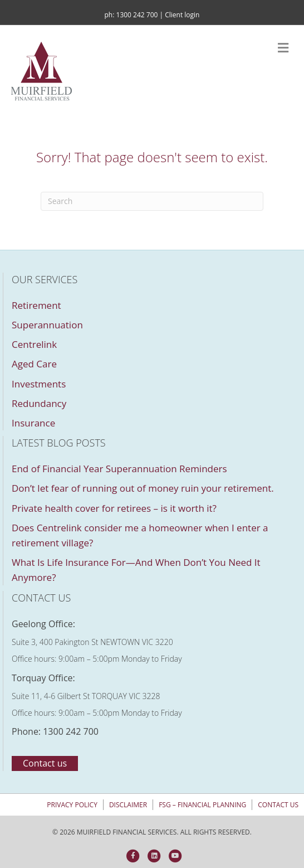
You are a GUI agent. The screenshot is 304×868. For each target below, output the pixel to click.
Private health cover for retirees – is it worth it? (114, 508)
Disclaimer (128, 805)
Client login (182, 15)
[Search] (152, 201)
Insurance (33, 423)
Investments (39, 384)
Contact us (278, 805)
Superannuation (47, 325)
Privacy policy (72, 805)
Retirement (36, 305)
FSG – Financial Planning (202, 805)
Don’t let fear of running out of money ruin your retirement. (143, 488)
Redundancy (39, 403)
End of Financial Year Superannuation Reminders (119, 469)
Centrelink (34, 344)
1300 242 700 (137, 15)
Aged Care (34, 364)
